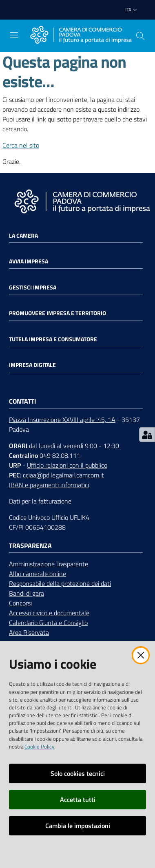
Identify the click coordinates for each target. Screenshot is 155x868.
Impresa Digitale (32, 365)
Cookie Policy (39, 747)
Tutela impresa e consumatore (53, 339)
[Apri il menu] (14, 35)
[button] (140, 36)
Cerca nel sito (21, 145)
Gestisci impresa (33, 287)
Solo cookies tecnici (78, 773)
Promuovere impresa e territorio (58, 313)
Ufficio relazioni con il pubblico (67, 465)
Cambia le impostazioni (78, 826)
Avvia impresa (29, 261)
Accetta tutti (78, 800)
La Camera (23, 236)
